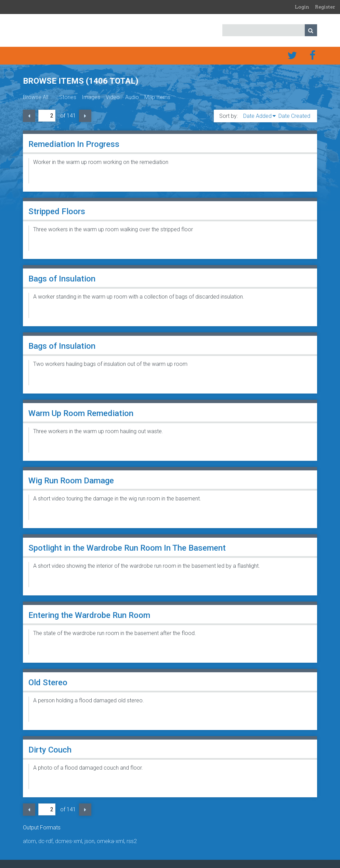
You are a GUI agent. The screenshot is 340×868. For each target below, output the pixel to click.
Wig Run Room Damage (71, 481)
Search (311, 30)
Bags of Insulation (62, 279)
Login (302, 7)
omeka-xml (110, 841)
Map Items (157, 97)
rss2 (132, 841)
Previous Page (29, 116)
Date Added (257, 116)
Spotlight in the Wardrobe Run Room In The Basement (127, 548)
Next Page (85, 116)
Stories (68, 97)
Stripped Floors (57, 211)
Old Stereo (48, 683)
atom (29, 841)
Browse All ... (38, 97)
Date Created (294, 116)
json (89, 841)
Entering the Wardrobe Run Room (89, 615)
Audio (132, 97)
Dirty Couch (50, 750)
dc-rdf (45, 841)
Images (91, 97)
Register (325, 7)
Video (113, 97)
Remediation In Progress (74, 144)
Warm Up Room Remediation (81, 413)
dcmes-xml (69, 841)
